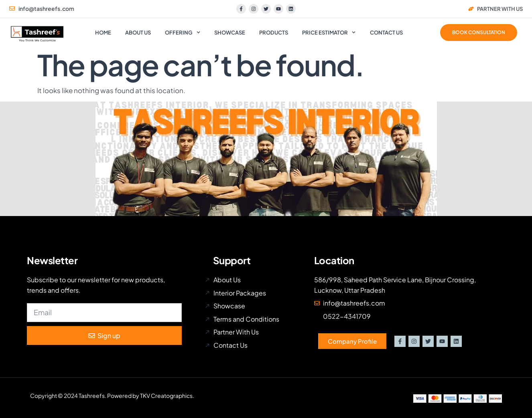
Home (103, 33)
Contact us (386, 33)
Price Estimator (329, 32)
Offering (183, 32)
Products (274, 33)
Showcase (230, 33)
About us (138, 33)
